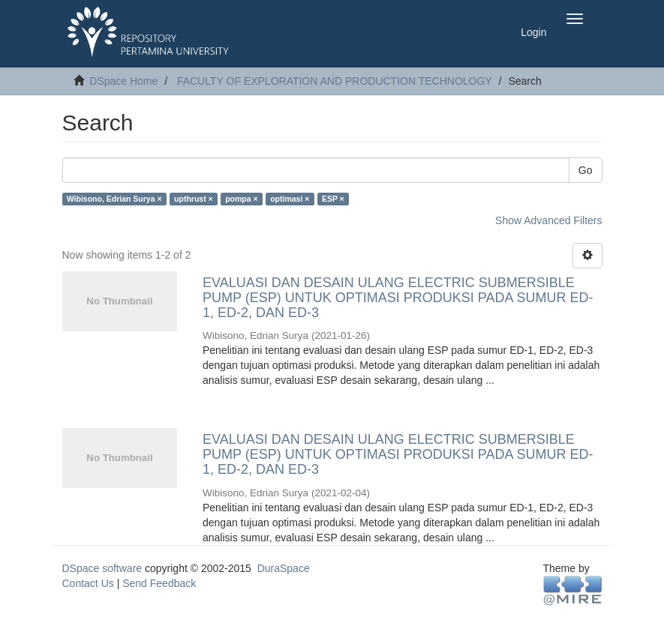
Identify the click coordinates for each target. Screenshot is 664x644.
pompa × (241, 199)
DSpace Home (123, 81)
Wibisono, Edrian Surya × (114, 199)
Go (586, 170)
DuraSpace (284, 568)
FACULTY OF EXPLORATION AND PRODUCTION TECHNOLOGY (335, 81)
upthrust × (194, 199)
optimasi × (290, 199)
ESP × (333, 199)
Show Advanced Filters (548, 220)
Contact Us (88, 583)
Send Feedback (159, 583)
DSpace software (102, 568)
